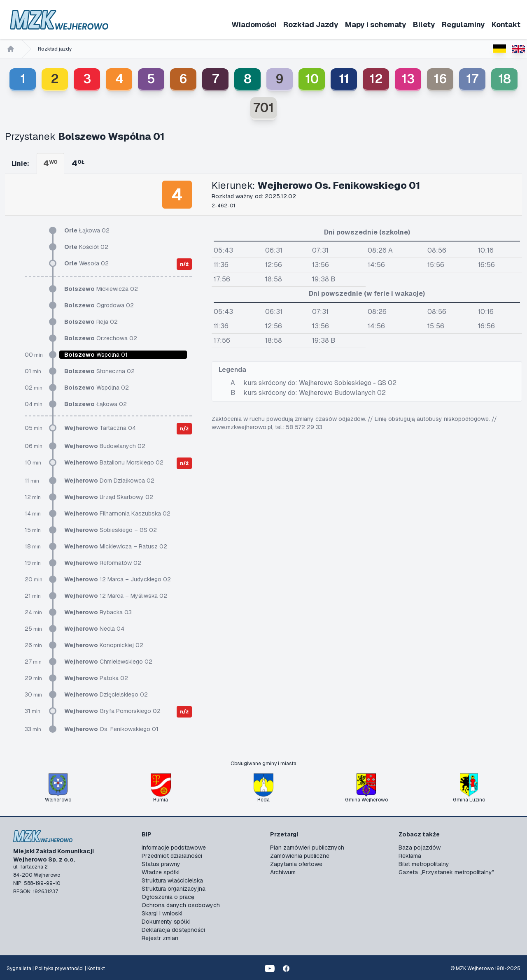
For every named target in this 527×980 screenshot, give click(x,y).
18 (505, 79)
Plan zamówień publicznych (307, 848)
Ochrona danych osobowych (181, 905)
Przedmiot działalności (172, 856)
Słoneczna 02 (99, 371)
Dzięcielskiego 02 (106, 694)
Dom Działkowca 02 (109, 481)
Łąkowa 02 (87, 230)
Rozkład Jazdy (311, 24)
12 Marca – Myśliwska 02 (116, 596)
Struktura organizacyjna (174, 889)
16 (440, 79)
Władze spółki (161, 872)
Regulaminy (463, 24)
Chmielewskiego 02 (108, 662)
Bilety (424, 24)
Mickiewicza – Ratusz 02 (116, 546)
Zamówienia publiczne (300, 856)
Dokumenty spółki (166, 922)
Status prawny (161, 864)
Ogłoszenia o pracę (168, 897)
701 (263, 108)
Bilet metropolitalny (424, 864)
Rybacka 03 (98, 612)
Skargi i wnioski (162, 913)
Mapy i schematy (376, 24)
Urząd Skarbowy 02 (109, 497)
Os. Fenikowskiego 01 (111, 729)
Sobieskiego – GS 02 (111, 530)
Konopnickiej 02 (104, 645)
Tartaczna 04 (100, 428)
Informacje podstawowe (174, 848)
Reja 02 (91, 322)
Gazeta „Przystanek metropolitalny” (446, 872)
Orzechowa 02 (101, 338)
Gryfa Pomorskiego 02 (112, 711)
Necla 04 (94, 629)
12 (376, 79)
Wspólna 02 (97, 388)
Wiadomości (254, 24)
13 (408, 79)
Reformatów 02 (103, 563)
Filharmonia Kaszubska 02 (117, 513)
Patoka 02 (96, 678)
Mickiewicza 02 (101, 289)
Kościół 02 (86, 247)
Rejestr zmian (160, 938)
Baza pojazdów (420, 848)
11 (344, 79)
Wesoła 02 (86, 263)
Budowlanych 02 (105, 446)
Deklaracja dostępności (173, 930)
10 (312, 79)
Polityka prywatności (59, 968)
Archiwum (283, 872)
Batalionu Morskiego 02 (114, 462)
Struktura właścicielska (172, 880)
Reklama (410, 856)
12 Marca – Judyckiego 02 (118, 579)
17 (472, 79)
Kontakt (506, 24)
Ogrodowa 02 (99, 305)
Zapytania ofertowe (296, 864)
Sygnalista (19, 968)
